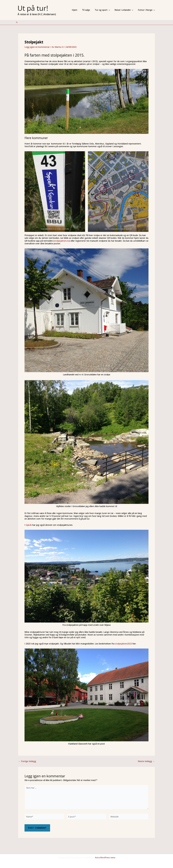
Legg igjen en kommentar (37, 47)
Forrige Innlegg (27, 761)
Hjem (77, 10)
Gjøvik (29, 525)
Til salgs (88, 10)
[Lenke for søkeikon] (17, 22)
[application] (110, 10)
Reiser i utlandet (125, 10)
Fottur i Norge (147, 10)
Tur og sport (104, 10)
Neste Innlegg (146, 761)
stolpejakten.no (62, 241)
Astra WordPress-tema (105, 858)
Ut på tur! (33, 8)
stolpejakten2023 (124, 644)
